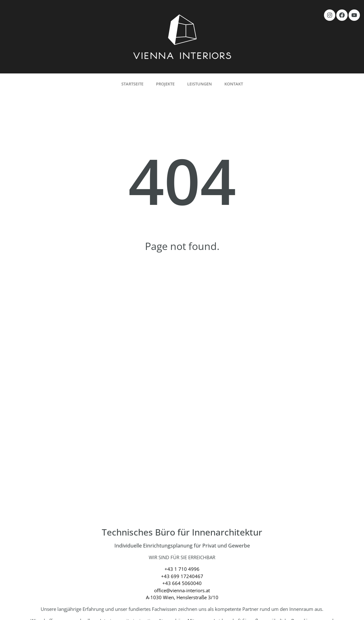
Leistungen (199, 84)
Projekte (165, 84)
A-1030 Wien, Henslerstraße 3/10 (182, 597)
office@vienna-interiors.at (182, 590)
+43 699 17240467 (182, 576)
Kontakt (234, 84)
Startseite (132, 84)
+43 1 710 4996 (182, 569)
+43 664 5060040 (182, 583)
